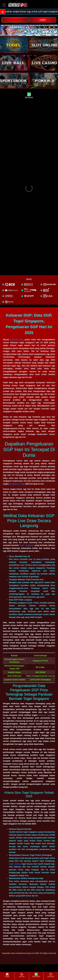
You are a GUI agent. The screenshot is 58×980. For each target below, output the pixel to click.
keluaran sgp (44, 715)
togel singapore (27, 545)
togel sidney (15, 864)
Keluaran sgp (17, 340)
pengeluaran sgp (17, 484)
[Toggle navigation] (4, 5)
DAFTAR (15, 20)
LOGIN (43, 20)
